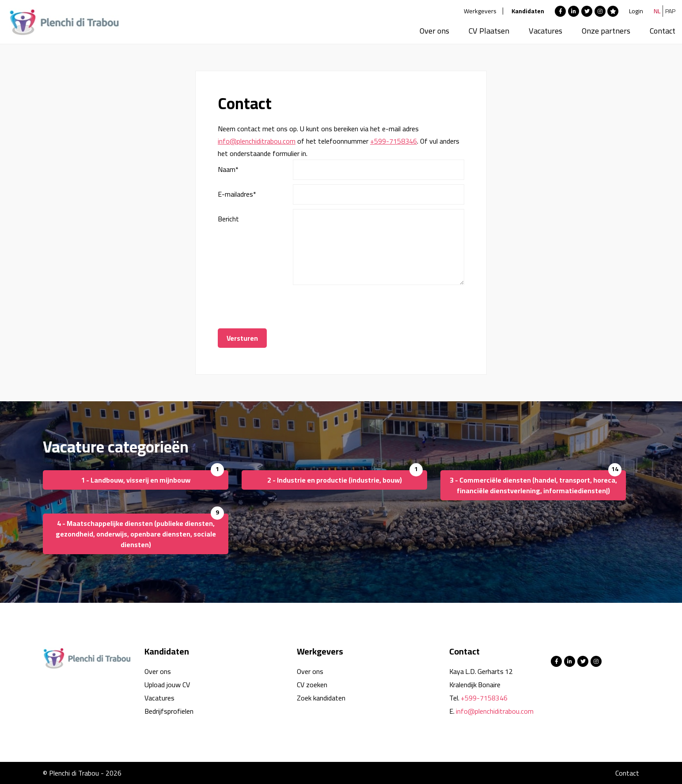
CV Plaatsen (489, 31)
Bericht (228, 219)
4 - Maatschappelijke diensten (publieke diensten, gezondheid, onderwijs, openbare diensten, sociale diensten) (136, 534)
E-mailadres (237, 194)
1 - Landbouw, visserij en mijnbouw (136, 480)
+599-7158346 (394, 141)
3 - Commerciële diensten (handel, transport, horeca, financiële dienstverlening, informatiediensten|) (533, 485)
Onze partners (606, 31)
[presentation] (360, 307)
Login (636, 11)
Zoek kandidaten (321, 698)
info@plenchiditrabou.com (257, 141)
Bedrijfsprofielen (169, 711)
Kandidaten (528, 11)
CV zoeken (312, 685)
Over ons (434, 31)
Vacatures (546, 31)
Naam (228, 169)
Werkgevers (480, 11)
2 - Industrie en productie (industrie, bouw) (335, 480)
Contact (663, 31)
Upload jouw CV (167, 685)
